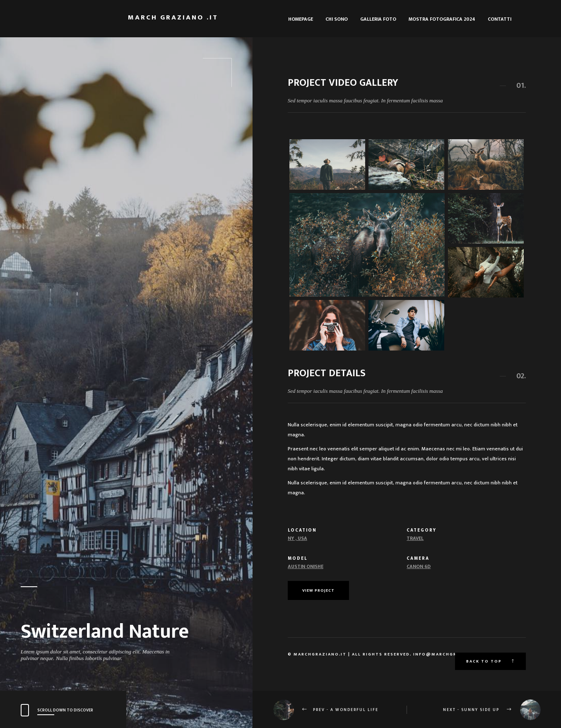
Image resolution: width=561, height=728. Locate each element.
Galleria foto (378, 19)
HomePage (301, 19)
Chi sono (337, 19)
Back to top (490, 661)
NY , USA (297, 538)
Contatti (500, 19)
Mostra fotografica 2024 (442, 19)
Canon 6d (419, 566)
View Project (318, 590)
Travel (415, 538)
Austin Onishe (306, 566)
